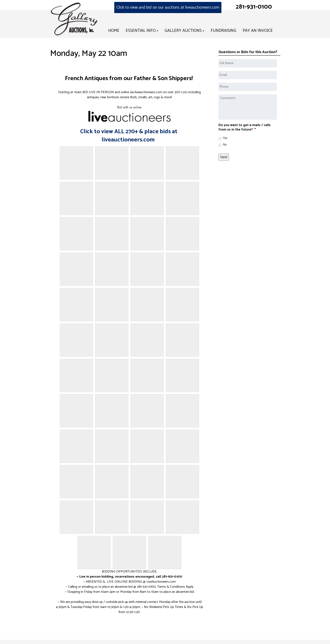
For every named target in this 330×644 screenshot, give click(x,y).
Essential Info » (142, 31)
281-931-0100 (254, 7)
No (225, 145)
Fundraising (224, 31)
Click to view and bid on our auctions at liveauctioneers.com (168, 7)
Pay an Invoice (258, 31)
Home (114, 31)
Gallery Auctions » (184, 31)
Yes (225, 138)
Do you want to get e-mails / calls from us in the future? (245, 128)
